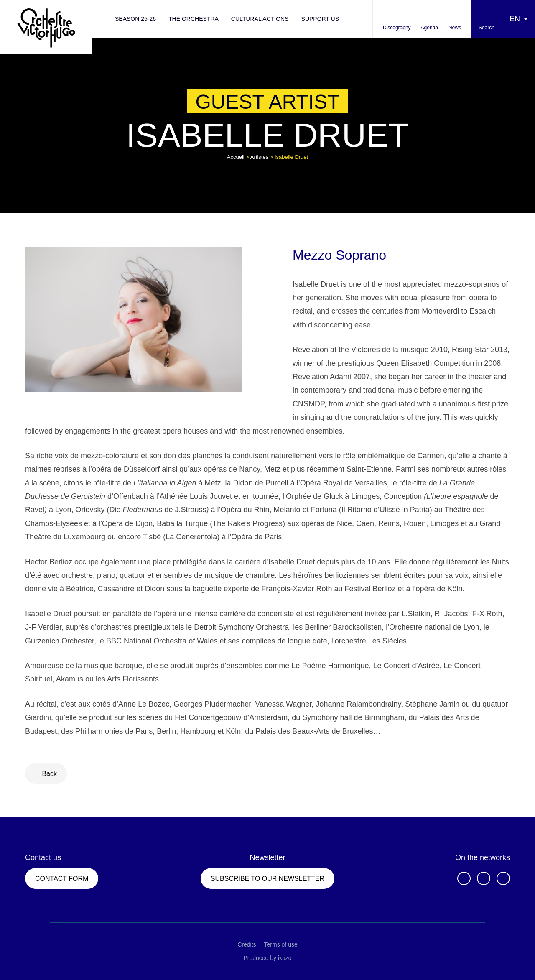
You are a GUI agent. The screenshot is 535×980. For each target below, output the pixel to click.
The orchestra (194, 19)
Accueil (236, 157)
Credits (247, 944)
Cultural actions (260, 19)
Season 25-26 (135, 19)
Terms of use (281, 944)
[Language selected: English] (518, 19)
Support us (320, 19)
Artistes (259, 157)
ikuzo (285, 958)
